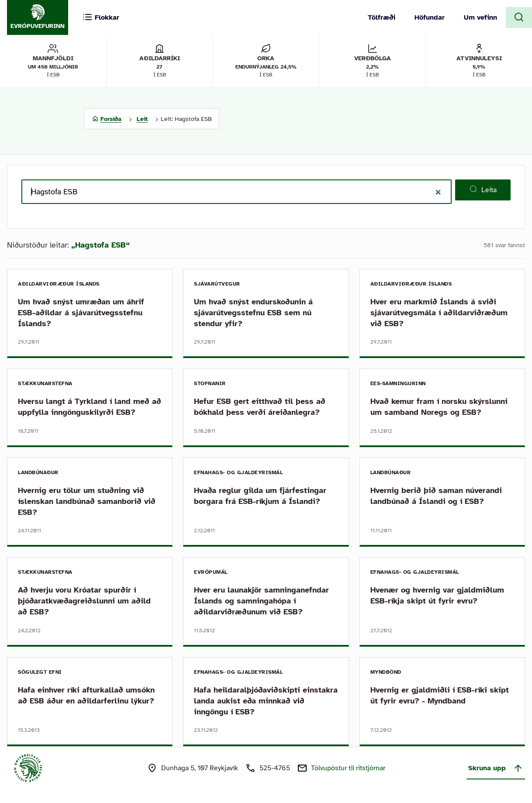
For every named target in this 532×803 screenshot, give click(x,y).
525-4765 (275, 768)
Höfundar (430, 17)
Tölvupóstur (348, 768)
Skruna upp (496, 768)
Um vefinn (480, 17)
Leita (483, 190)
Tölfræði (382, 17)
